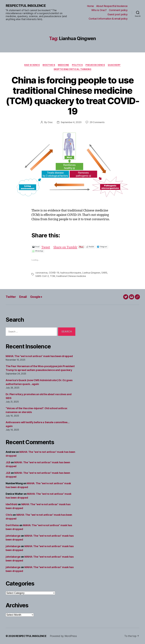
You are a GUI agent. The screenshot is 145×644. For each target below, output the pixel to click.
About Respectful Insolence (112, 6)
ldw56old (11, 504)
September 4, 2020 (71, 122)
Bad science (32, 65)
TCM (53, 276)
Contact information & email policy (108, 19)
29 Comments (97, 122)
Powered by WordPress (63, 636)
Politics (77, 65)
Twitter (11, 297)
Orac (50, 122)
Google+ (36, 297)
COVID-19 (54, 273)
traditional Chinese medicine (71, 276)
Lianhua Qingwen (91, 273)
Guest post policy (118, 14)
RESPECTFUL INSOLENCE (26, 6)
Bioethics (49, 65)
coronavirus (41, 273)
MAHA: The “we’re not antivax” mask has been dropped (39, 356)
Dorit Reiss (12, 525)
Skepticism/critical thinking (72, 69)
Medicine (63, 65)
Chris (9, 515)
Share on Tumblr (65, 247)
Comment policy (118, 10)
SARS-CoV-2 (42, 276)
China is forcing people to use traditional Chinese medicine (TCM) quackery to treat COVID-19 (72, 96)
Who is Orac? (99, 10)
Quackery (114, 65)
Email (23, 297)
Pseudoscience (95, 65)
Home (90, 6)
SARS (104, 273)
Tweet (46, 247)
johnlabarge (13, 536)
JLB (8, 462)
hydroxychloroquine (71, 273)
